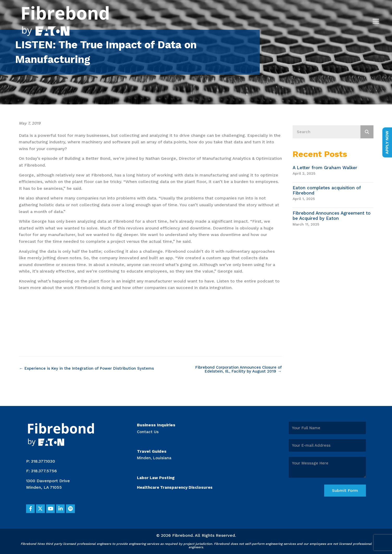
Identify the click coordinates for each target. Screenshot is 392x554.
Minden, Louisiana (155, 456)
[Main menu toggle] (376, 21)
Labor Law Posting (157, 476)
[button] (31, 508)
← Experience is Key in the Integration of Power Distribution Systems (90, 368)
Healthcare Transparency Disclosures (177, 486)
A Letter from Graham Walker (325, 168)
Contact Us (148, 430)
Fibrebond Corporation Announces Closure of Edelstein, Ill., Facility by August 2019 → (239, 370)
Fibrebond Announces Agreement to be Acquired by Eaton (332, 216)
